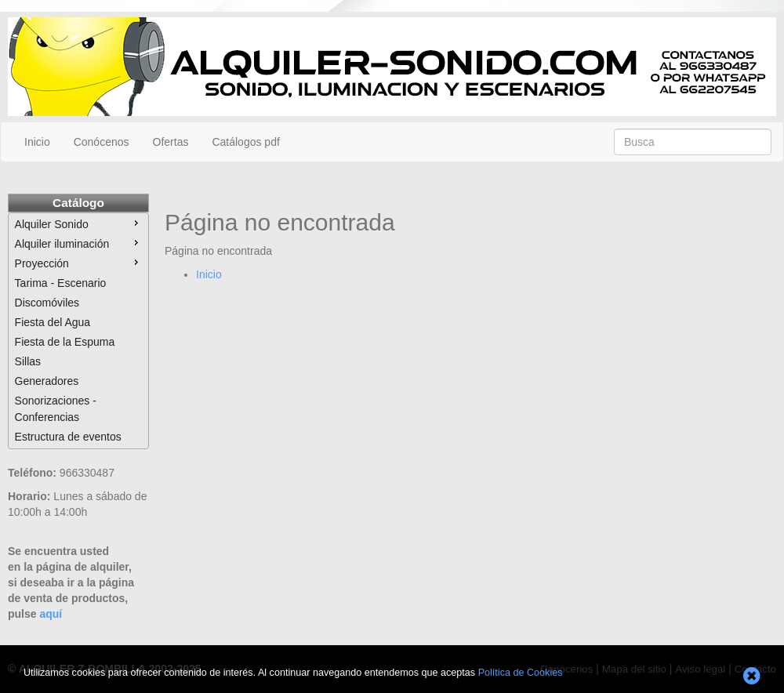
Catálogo (78, 203)
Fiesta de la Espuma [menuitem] (65, 342)
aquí (51, 614)
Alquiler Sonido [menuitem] (79, 223)
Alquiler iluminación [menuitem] (79, 243)
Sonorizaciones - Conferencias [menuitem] (56, 409)
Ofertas (171, 142)
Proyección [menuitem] (79, 263)
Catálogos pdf (245, 142)
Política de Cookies (521, 673)
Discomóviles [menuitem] (47, 303)
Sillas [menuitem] (28, 361)
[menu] (78, 331)
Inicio (37, 142)
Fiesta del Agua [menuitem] (53, 322)
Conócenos (102, 142)
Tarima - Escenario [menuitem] (61, 283)
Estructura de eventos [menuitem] (68, 437)
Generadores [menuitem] (47, 381)
